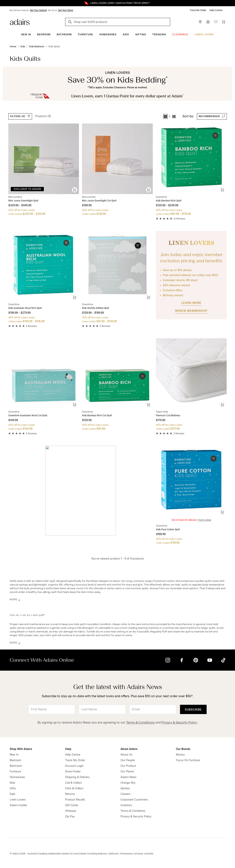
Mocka (180, 755)
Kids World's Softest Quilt (96, 308)
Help (68, 749)
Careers (125, 794)
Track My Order (198, 10)
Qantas (125, 788)
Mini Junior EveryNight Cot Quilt (99, 201)
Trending (159, 35)
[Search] (71, 22)
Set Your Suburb (38, 10)
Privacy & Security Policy (179, 722)
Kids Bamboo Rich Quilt (169, 201)
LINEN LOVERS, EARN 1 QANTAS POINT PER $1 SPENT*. (120, 3)
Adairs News (128, 777)
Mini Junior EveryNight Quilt (23, 201)
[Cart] (224, 22)
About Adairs (129, 749)
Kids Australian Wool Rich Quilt (25, 308)
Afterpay (71, 811)
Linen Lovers (204, 35)
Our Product (128, 766)
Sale (12, 794)
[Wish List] (216, 22)
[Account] (208, 22)
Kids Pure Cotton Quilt (168, 529)
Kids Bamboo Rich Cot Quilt (97, 415)
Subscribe (193, 710)
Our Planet (127, 772)
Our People (128, 760)
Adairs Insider (18, 805)
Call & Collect (73, 783)
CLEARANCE (180, 35)
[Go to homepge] (20, 22)
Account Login (74, 766)
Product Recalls (75, 800)
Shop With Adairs (21, 749)
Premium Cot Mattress (168, 415)
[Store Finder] (200, 22)
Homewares (108, 35)
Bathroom (64, 35)
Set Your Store (66, 10)
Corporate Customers (134, 800)
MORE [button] (15, 600)
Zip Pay (70, 817)
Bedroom (44, 35)
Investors (126, 805)
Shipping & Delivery (77, 777)
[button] (165, 116)
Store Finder (73, 772)
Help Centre (216, 10)
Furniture (86, 35)
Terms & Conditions (140, 722)
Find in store (204, 520)
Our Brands (183, 749)
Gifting (141, 35)
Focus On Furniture (188, 760)
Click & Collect (74, 788)
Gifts (13, 788)
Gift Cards (72, 805)
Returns (70, 794)
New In (26, 35)
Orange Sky (128, 783)
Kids (126, 35)
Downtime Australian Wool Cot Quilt (28, 415)
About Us (126, 755)
